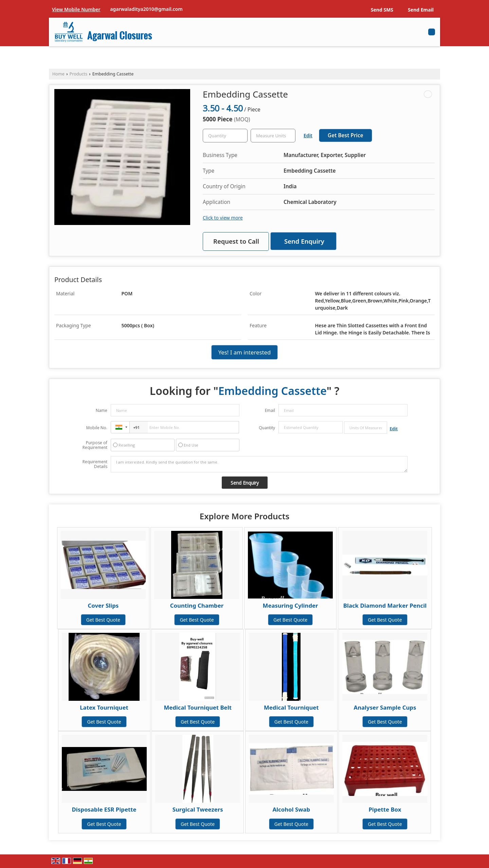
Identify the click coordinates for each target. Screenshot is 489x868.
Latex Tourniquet (104, 707)
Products (78, 74)
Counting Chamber (197, 605)
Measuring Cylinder (291, 605)
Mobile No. (97, 428)
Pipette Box (385, 809)
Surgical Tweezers (198, 809)
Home (58, 74)
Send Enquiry (304, 241)
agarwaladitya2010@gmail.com (146, 9)
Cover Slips (103, 605)
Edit (308, 135)
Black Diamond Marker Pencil (385, 605)
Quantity (267, 428)
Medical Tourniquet (291, 707)
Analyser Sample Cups (385, 707)
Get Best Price (346, 135)
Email (270, 410)
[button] (76, 9)
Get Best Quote (103, 620)
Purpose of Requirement (95, 445)
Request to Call (236, 241)
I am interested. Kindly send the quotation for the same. (259, 464)
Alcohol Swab (291, 809)
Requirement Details (95, 464)
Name (102, 410)
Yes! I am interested (245, 352)
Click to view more (223, 218)
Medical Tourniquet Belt (198, 707)
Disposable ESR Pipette (104, 809)
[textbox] (273, 136)
